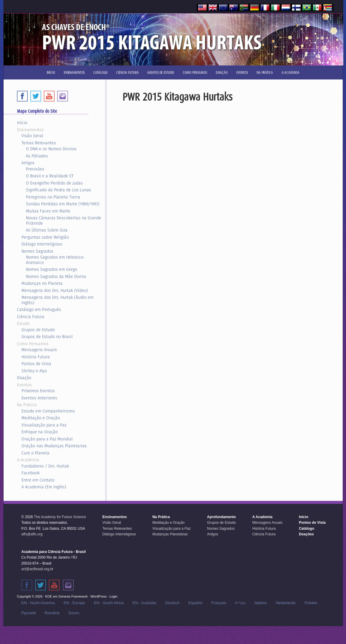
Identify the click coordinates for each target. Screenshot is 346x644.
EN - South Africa (109, 603)
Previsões (35, 169)
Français (219, 603)
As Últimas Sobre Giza (47, 230)
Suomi (74, 613)
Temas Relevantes (39, 143)
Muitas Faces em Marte (48, 211)
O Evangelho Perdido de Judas (54, 183)
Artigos (28, 163)
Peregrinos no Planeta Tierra (53, 197)
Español (195, 603)
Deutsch (172, 603)
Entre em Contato (38, 480)
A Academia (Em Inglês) (44, 487)
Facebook (31, 473)
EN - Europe (74, 603)
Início (22, 123)
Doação (24, 378)
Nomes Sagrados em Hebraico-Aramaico (55, 260)
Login (113, 596)
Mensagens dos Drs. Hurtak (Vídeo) (55, 290)
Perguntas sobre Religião (45, 237)
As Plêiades (37, 156)
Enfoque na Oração (40, 432)
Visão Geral (32, 136)
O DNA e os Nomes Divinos (51, 149)
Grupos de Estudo (38, 330)
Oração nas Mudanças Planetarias (54, 446)
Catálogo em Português (39, 310)
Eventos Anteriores (39, 398)
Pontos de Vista (36, 364)
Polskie (311, 603)
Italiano (261, 603)
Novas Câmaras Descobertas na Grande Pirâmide (64, 221)
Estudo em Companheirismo (48, 411)
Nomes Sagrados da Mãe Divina (56, 276)
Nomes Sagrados (37, 251)
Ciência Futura (31, 317)
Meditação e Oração (41, 418)
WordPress (99, 596)
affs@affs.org (32, 534)
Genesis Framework (73, 596)
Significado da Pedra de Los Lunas (59, 190)
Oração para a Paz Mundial (47, 439)
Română (52, 613)
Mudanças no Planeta (42, 283)
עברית (240, 603)
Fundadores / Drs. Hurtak (45, 466)
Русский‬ (29, 613)
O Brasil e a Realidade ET (50, 176)
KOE (48, 596)
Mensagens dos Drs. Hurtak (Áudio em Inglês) (58, 300)
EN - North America (38, 603)
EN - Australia (144, 603)
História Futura (36, 357)
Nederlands (286, 603)
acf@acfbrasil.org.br (38, 569)
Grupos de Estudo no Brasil (47, 337)
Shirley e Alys (34, 371)
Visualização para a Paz (44, 425)
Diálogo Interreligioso (42, 244)
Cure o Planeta (35, 453)
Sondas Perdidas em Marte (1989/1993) (63, 204)
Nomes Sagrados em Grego (52, 269)
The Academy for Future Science (60, 517)
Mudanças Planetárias (170, 534)
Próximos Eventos (38, 391)
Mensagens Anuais (39, 350)
